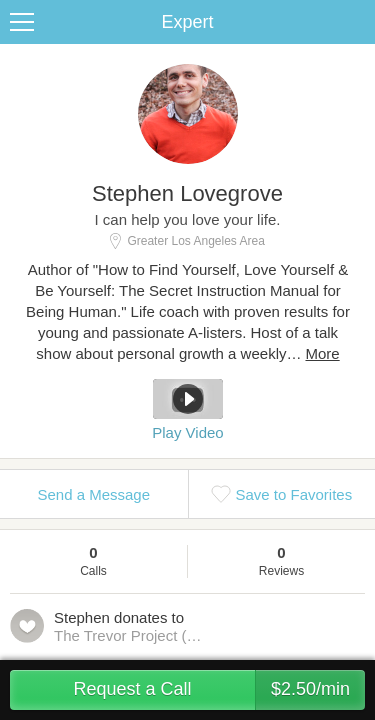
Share (355, 22)
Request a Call (219, 690)
